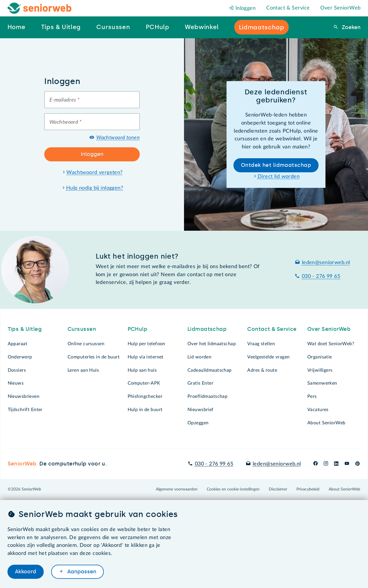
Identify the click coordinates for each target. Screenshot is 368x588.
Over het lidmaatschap (212, 344)
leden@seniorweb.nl (326, 263)
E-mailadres (64, 100)
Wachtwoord (66, 122)
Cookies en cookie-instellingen (233, 489)
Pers (312, 396)
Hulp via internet (146, 357)
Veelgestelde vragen (268, 357)
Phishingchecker (145, 396)
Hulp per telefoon (146, 344)
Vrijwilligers (320, 370)
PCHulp (138, 329)
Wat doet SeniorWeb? (331, 344)
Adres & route (262, 370)
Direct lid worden (279, 177)
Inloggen (242, 8)
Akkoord (26, 572)
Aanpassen (81, 572)
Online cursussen (86, 344)
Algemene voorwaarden (177, 489)
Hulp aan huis (142, 370)
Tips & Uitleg (25, 329)
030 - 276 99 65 (321, 276)
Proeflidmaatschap (207, 396)
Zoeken (350, 27)
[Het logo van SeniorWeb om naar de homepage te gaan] (40, 8)
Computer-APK (144, 383)
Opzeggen (198, 423)
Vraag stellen (261, 344)
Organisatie (320, 357)
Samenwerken (322, 383)
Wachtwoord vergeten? (95, 173)
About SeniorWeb (326, 423)
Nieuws (16, 383)
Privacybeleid (308, 489)
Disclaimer (278, 489)
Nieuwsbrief (201, 410)
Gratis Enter (200, 383)
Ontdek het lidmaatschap (276, 165)
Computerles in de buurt (94, 357)
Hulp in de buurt (145, 410)
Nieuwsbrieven (24, 396)
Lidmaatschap (207, 329)
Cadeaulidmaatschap (210, 370)
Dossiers (17, 370)
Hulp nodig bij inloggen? (95, 188)
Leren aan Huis (83, 370)
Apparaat (18, 344)
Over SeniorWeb (340, 8)
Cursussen (82, 329)
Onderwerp (20, 357)
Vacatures (318, 410)
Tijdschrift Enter (25, 410)
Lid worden (199, 357)
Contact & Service (288, 8)
